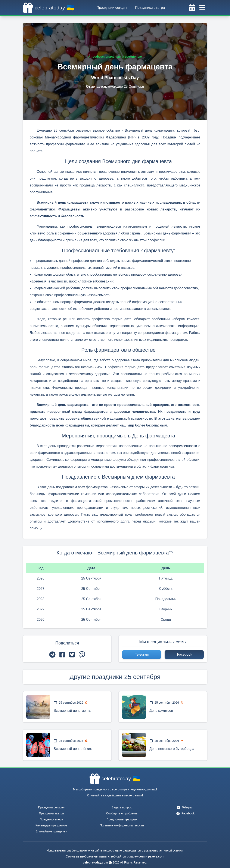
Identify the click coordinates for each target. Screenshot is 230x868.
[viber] (82, 655)
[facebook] (62, 655)
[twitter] (72, 655)
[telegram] (52, 655)
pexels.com (156, 856)
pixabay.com (136, 856)
